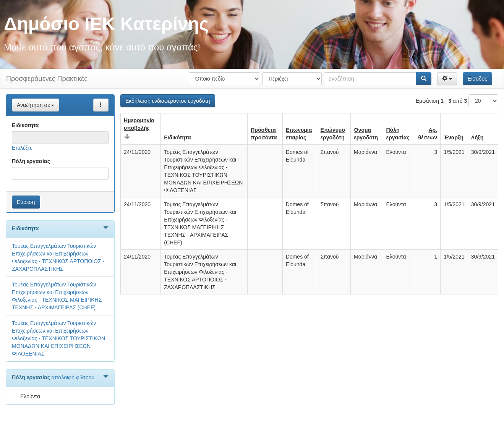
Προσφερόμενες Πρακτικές (47, 79)
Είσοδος (477, 79)
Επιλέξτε (22, 148)
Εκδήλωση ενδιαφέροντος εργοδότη (168, 101)
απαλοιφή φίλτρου (73, 377)
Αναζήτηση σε (36, 105)
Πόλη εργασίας (31, 161)
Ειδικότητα (25, 125)
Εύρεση (26, 202)
